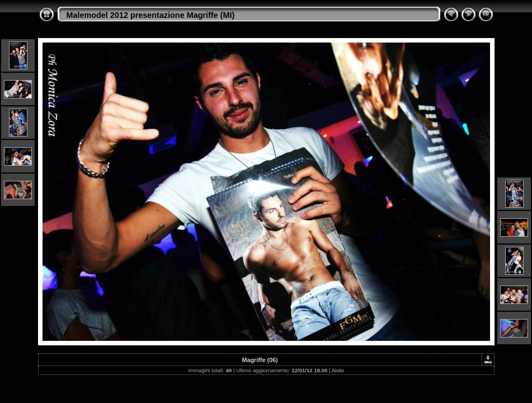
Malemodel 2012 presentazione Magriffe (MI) (151, 15)
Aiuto (338, 370)
